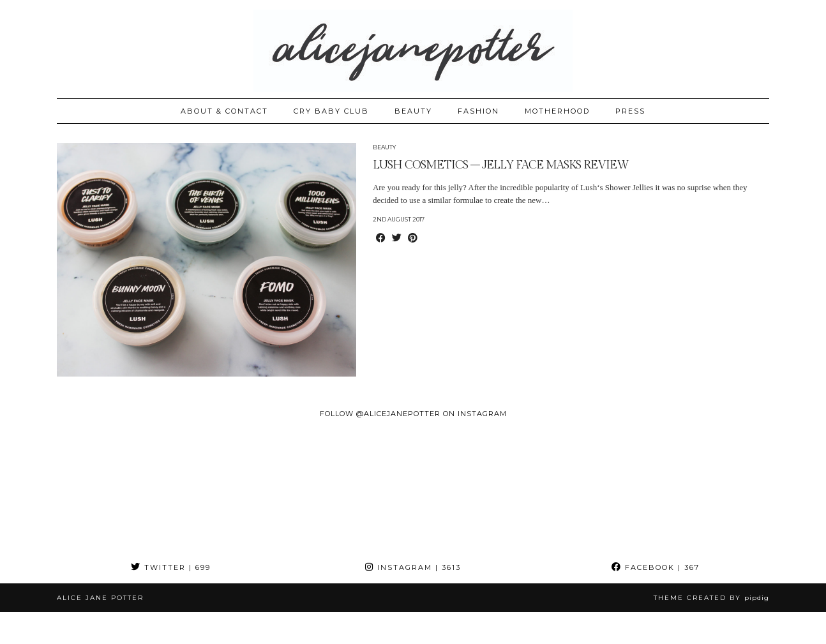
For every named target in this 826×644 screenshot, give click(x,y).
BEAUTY (413, 111)
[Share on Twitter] (397, 239)
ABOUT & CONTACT (224, 111)
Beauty (384, 147)
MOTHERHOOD (557, 111)
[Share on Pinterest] (413, 239)
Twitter (171, 567)
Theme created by (711, 598)
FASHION (478, 111)
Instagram (413, 567)
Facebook (656, 567)
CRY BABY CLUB (331, 111)
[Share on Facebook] (381, 239)
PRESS (630, 111)
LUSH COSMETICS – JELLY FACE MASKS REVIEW (501, 165)
